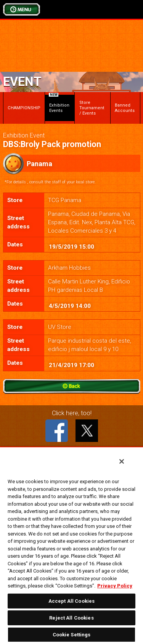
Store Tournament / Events (92, 108)
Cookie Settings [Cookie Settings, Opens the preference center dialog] (72, 635)
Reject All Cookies (71, 618)
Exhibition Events (59, 104)
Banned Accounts (125, 108)
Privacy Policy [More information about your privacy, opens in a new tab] (115, 586)
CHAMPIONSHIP (24, 108)
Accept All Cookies (71, 601)
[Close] (122, 461)
